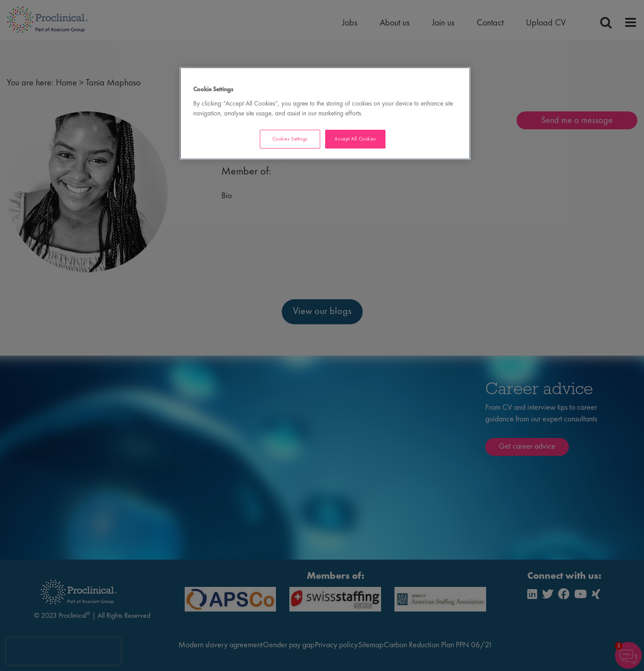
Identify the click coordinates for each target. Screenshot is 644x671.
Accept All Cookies (355, 139)
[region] (325, 113)
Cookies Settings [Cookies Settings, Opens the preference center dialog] (290, 139)
